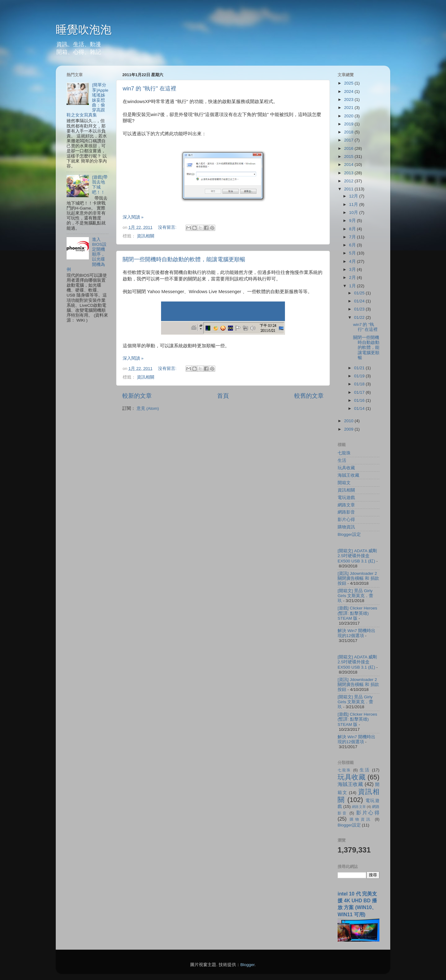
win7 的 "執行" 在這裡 (149, 89)
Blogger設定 (349, 534)
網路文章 (346, 505)
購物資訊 (346, 527)
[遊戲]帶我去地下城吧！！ (100, 185)
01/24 (360, 301)
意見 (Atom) (148, 408)
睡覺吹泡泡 (84, 30)
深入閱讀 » (133, 217)
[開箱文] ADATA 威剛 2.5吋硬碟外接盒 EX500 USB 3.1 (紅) (357, 556)
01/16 (360, 400)
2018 (349, 132)
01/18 (360, 384)
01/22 (360, 317)
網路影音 (346, 512)
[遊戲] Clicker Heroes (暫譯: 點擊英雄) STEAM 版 (357, 613)
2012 (349, 181)
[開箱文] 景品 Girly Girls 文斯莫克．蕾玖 (356, 596)
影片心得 (346, 520)
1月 (353, 286)
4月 (353, 261)
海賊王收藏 (348, 475)
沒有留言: (168, 227)
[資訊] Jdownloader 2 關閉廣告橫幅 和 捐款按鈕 (358, 578)
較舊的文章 (309, 396)
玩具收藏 (346, 468)
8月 (353, 229)
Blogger (247, 965)
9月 (353, 221)
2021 (349, 108)
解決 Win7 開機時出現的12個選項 (356, 633)
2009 (349, 429)
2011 (349, 189)
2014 (349, 165)
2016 (349, 148)
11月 (354, 204)
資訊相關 (146, 236)
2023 (349, 100)
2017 (349, 140)
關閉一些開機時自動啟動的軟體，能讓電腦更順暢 (184, 259)
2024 (349, 91)
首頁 (223, 396)
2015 (349, 156)
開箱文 (344, 483)
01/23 (360, 309)
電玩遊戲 (346, 498)
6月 (353, 245)
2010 (349, 421)
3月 (353, 269)
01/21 (360, 368)
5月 (353, 253)
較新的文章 (137, 396)
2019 (349, 124)
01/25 (360, 293)
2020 (349, 116)
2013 (349, 173)
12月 (354, 196)
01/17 (360, 392)
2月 (353, 278)
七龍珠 (344, 453)
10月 (354, 212)
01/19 (360, 376)
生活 (342, 460)
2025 (349, 83)
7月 (353, 237)
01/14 (360, 408)
